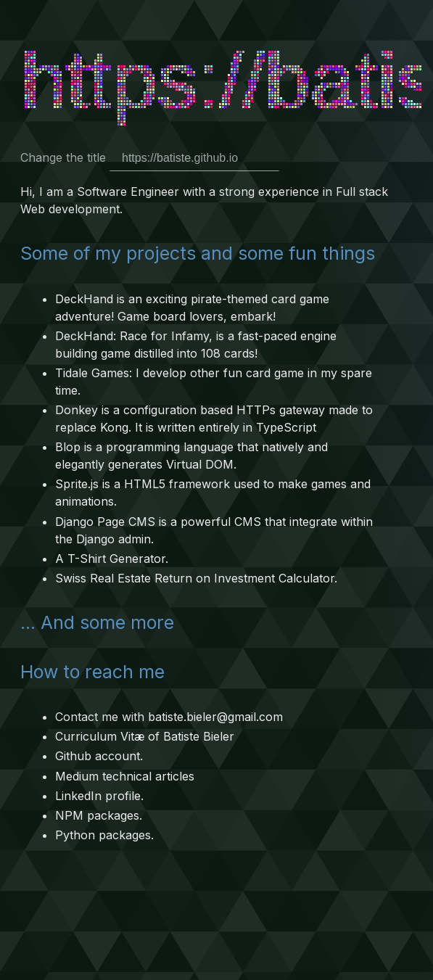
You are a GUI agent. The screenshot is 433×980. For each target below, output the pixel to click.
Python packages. (104, 835)
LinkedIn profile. (99, 796)
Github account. (99, 756)
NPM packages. (99, 815)
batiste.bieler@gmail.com (215, 717)
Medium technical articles (125, 776)
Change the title (150, 158)
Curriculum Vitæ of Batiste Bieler (145, 736)
